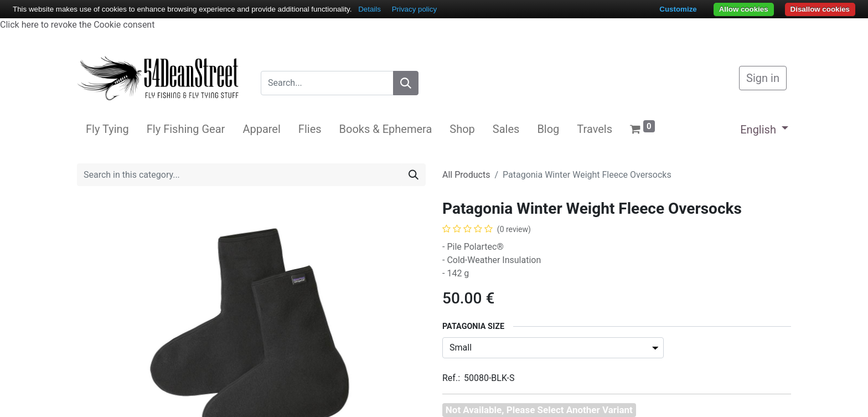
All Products (466, 175)
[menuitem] (107, 129)
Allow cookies (744, 9)
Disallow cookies (820, 9)
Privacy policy (414, 9)
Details (370, 9)
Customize (678, 9)
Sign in (763, 78)
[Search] (406, 83)
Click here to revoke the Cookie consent (77, 25)
